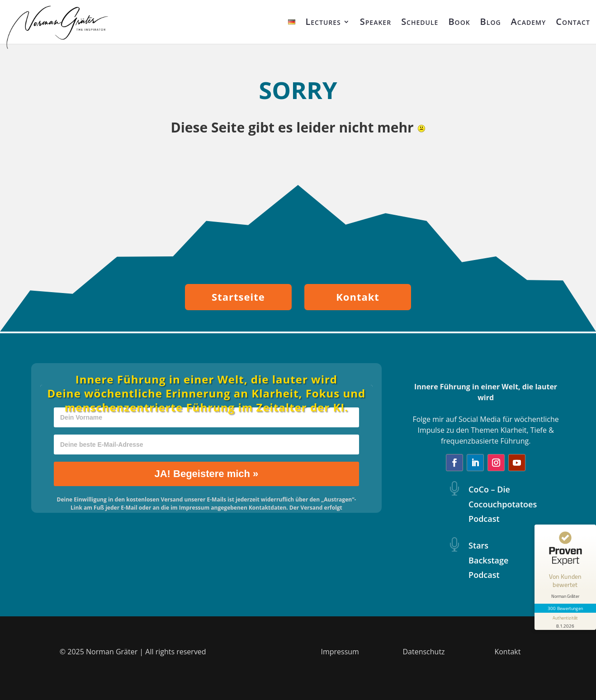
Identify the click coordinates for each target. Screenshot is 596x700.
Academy (529, 21)
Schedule (420, 21)
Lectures (323, 21)
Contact (573, 21)
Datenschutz (423, 652)
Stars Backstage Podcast (488, 560)
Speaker (376, 21)
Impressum (340, 652)
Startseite (238, 297)
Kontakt (358, 297)
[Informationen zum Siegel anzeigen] (565, 621)
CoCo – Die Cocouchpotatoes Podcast (503, 504)
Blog (491, 21)
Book (459, 21)
